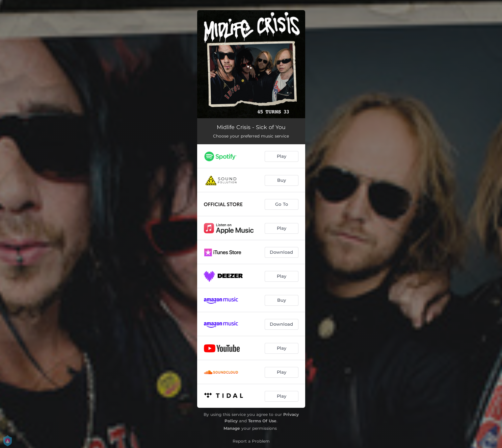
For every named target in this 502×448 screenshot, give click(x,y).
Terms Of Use (262, 421)
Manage (232, 428)
